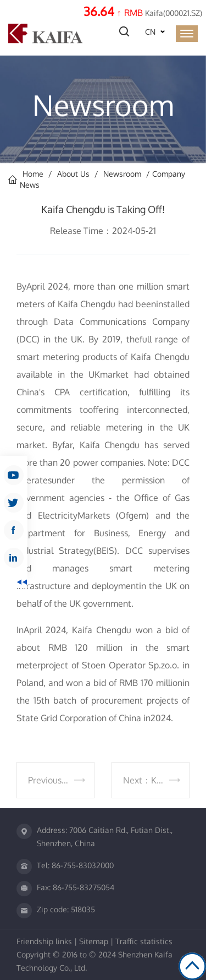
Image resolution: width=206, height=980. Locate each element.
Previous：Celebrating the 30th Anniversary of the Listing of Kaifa (61, 780)
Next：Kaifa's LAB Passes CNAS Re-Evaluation (156, 780)
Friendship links (44, 941)
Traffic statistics (144, 941)
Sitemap (94, 941)
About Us (73, 174)
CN (150, 32)
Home (33, 174)
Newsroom (122, 174)
